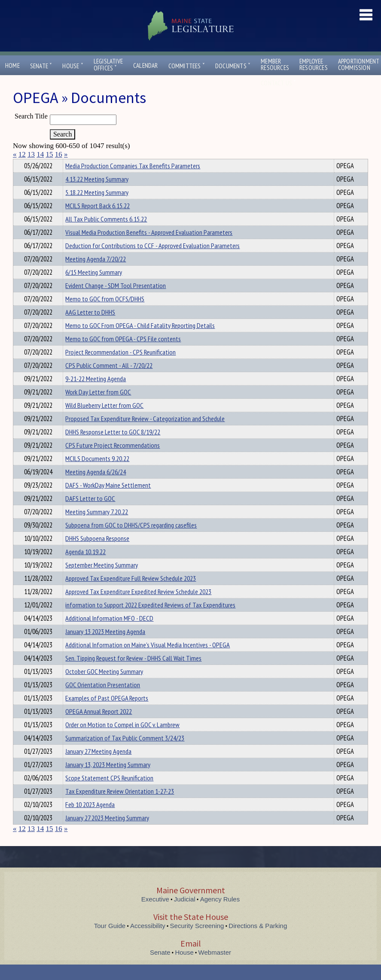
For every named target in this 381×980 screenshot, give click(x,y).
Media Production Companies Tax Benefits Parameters (133, 181)
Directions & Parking (258, 941)
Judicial (185, 915)
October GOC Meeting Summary (104, 687)
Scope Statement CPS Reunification (109, 793)
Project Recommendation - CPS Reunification (120, 367)
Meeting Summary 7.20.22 (97, 527)
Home (12, 65)
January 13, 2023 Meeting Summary (108, 780)
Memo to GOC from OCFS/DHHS (105, 314)
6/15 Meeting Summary (94, 288)
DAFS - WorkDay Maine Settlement (108, 501)
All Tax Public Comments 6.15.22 (106, 234)
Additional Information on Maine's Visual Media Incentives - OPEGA (148, 660)
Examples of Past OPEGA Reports (107, 713)
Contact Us (278, 83)
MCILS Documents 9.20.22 (97, 474)
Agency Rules (220, 915)
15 (50, 154)
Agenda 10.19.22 (85, 567)
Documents (233, 66)
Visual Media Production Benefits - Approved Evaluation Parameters (149, 248)
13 (31, 154)
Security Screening (197, 941)
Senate (41, 66)
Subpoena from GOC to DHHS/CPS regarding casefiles (131, 540)
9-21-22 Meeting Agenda (96, 394)
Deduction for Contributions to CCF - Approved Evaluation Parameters (152, 261)
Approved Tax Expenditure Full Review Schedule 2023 (131, 594)
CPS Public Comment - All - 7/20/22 (109, 381)
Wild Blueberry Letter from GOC (104, 421)
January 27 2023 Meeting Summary (107, 833)
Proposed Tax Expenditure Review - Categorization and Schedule (145, 434)
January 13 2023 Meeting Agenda (105, 647)
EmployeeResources (314, 64)
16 (59, 154)
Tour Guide (110, 941)
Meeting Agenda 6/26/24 (96, 487)
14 (40, 154)
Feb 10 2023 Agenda (90, 820)
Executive (155, 915)
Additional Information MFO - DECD (109, 634)
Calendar (146, 65)
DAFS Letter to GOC (90, 514)
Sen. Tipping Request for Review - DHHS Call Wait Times (133, 674)
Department (79, 164)
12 (22, 154)
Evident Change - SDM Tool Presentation (116, 301)
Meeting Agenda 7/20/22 (96, 274)
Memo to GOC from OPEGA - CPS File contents (123, 354)
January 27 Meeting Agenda (98, 767)
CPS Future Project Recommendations (113, 461)
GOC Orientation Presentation (103, 700)
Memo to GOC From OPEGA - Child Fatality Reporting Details (140, 341)
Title (20, 164)
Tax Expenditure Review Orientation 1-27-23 (120, 807)
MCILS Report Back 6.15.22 (98, 221)
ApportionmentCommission (359, 64)
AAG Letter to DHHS (90, 328)
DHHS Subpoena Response (97, 554)
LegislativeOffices (108, 65)
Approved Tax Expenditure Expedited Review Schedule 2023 (138, 607)
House (73, 66)
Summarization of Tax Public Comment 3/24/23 (125, 753)
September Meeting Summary (102, 580)
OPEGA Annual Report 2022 (99, 727)
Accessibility (148, 941)
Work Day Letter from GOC (98, 407)
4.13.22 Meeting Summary (97, 194)
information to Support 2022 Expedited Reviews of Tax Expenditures (150, 620)
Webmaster (215, 968)
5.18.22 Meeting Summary (97, 208)
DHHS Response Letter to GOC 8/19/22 (113, 447)
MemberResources (275, 64)
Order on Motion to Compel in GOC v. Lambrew (122, 740)
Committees (187, 66)
